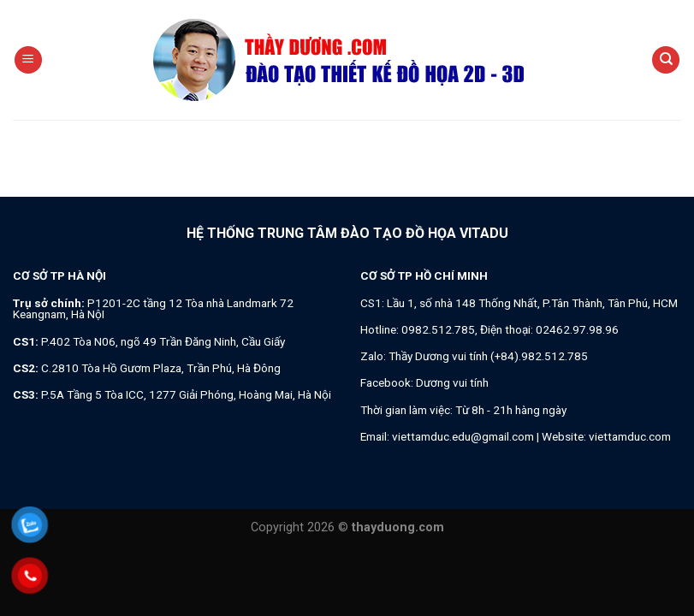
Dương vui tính (452, 382)
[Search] (666, 60)
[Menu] (28, 60)
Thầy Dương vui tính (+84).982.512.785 (488, 356)
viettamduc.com (630, 436)
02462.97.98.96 (577, 329)
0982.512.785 (438, 329)
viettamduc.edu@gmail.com (463, 436)
